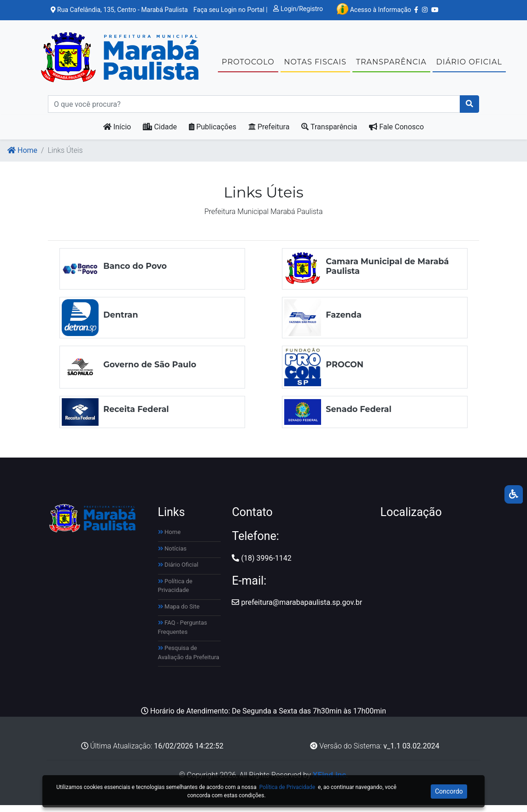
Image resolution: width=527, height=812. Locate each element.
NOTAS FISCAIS (315, 66)
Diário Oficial (178, 572)
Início (117, 134)
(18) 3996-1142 (261, 565)
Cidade (160, 134)
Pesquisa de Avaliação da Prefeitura (189, 660)
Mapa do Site (179, 614)
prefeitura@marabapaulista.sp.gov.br (297, 610)
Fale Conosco (396, 134)
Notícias (173, 556)
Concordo (449, 791)
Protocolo (248, 66)
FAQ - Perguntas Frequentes (183, 635)
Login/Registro (298, 9)
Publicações (213, 134)
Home (22, 158)
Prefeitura (269, 134)
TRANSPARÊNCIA (391, 66)
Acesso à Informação (374, 9)
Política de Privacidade (175, 593)
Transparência (329, 134)
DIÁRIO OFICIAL (469, 66)
